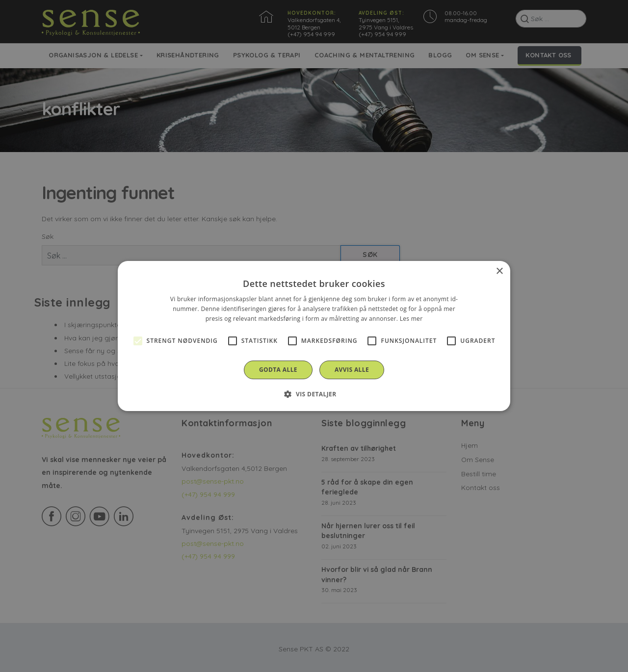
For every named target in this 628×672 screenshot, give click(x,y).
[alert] (314, 336)
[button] (314, 394)
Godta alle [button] (278, 370)
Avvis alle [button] (352, 370)
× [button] (499, 271)
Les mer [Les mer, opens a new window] (411, 319)
